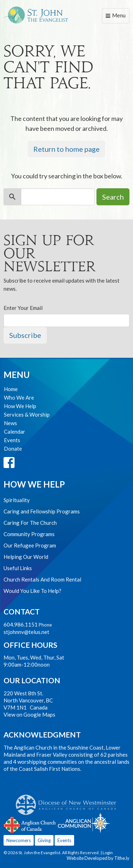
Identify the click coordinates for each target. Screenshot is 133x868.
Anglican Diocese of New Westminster (69, 801)
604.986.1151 (21, 624)
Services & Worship (27, 414)
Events (12, 440)
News (10, 423)
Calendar (15, 432)
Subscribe (25, 335)
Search (113, 197)
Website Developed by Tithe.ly (98, 858)
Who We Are (19, 397)
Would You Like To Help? (32, 591)
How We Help (20, 406)
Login (108, 853)
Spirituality (17, 500)
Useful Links (18, 568)
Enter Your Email (23, 308)
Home (11, 389)
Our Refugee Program (30, 545)
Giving (44, 840)
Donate (13, 449)
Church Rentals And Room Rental (42, 579)
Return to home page (66, 149)
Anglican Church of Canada (30, 824)
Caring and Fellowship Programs (42, 511)
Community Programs (29, 534)
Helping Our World (26, 557)
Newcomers (19, 840)
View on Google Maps (29, 714)
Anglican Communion (84, 823)
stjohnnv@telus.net (26, 632)
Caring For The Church (30, 523)
